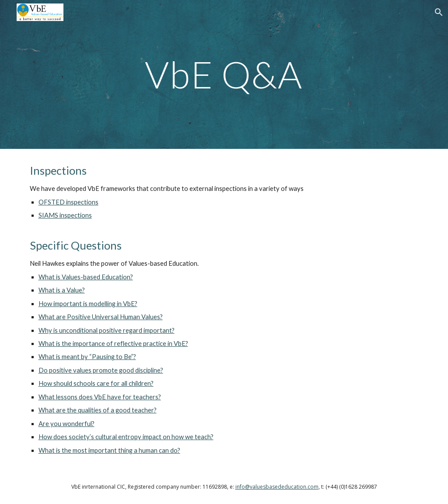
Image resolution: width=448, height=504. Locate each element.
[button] (437, 12)
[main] (224, 74)
